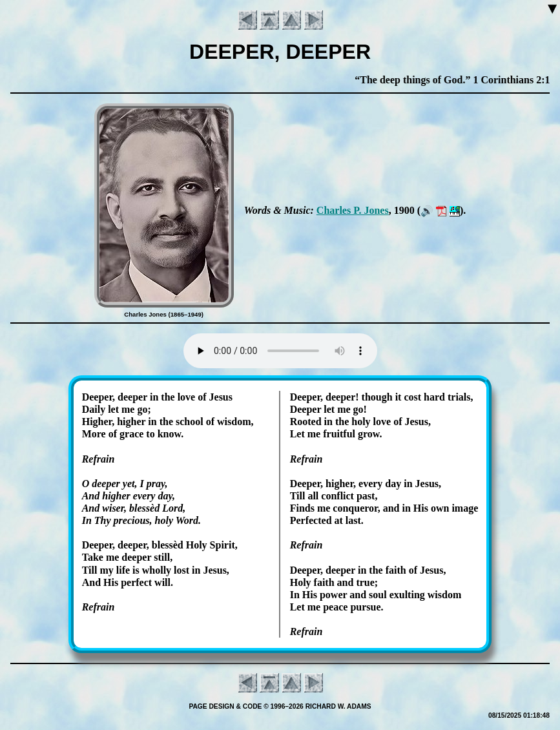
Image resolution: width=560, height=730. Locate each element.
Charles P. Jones (353, 210)
